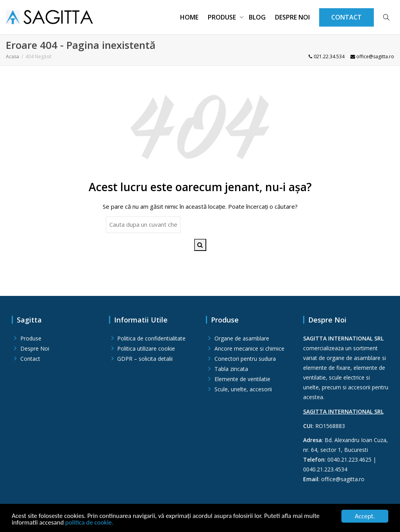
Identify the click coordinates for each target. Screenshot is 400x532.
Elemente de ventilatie (242, 379)
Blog (257, 17)
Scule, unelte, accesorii (243, 389)
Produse (223, 17)
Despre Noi (292, 17)
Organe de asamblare (242, 338)
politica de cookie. (90, 523)
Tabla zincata (231, 369)
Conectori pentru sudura (245, 359)
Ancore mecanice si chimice (249, 348)
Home (189, 17)
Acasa (12, 56)
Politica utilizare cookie (146, 348)
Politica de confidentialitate (151, 338)
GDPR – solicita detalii (145, 359)
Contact (30, 359)
